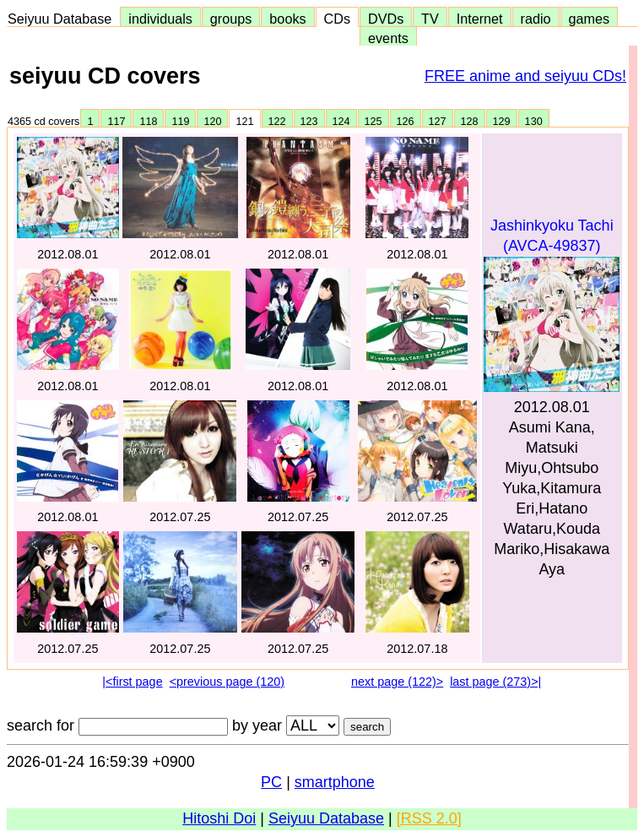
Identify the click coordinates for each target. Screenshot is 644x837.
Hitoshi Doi (219, 818)
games (590, 19)
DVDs (386, 19)
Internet (480, 19)
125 (373, 122)
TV (430, 19)
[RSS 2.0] (429, 818)
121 (244, 122)
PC (271, 782)
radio (536, 19)
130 (534, 122)
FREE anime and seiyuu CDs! (525, 76)
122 (277, 122)
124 (341, 122)
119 (180, 122)
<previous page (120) (227, 682)
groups (231, 19)
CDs (337, 19)
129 (502, 122)
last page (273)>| (495, 682)
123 (309, 122)
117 (116, 122)
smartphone (335, 782)
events (388, 38)
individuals (160, 19)
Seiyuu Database (63, 19)
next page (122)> (397, 682)
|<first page (132, 682)
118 (148, 122)
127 (438, 122)
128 (470, 122)
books (287, 19)
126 (406, 122)
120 (212, 122)
